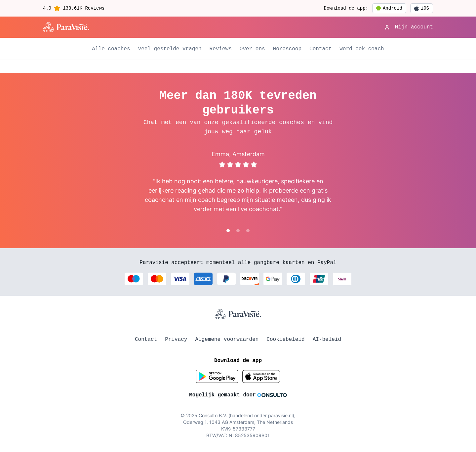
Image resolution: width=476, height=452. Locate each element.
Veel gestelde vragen (170, 49)
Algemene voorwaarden (227, 339)
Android (389, 8)
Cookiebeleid (285, 339)
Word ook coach (362, 49)
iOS (422, 8)
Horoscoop (287, 49)
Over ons (252, 49)
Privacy (176, 339)
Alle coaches (111, 49)
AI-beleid (327, 339)
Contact (320, 49)
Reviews (221, 49)
